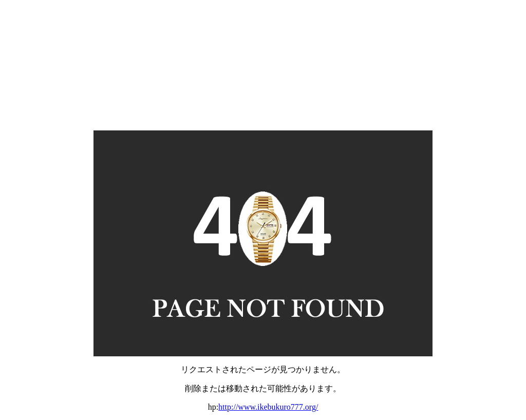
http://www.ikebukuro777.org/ (268, 407)
